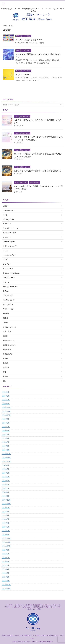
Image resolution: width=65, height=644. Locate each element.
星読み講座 (36, 605)
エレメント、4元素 (36, 43)
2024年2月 (6, 492)
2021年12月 (6, 585)
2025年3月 (6, 442)
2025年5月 (6, 434)
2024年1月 (6, 496)
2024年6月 (6, 477)
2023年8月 (6, 512)
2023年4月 (6, 523)
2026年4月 (6, 392)
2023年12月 (6, 500)
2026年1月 (6, 404)
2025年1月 (6, 450)
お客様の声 (17, 607)
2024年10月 (6, 461)
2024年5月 (6, 481)
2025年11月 (6, 411)
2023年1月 (6, 535)
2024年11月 (6, 458)
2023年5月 (6, 519)
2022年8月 (6, 554)
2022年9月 (6, 550)
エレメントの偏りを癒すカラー (29, 40)
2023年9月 (6, 508)
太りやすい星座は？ (24, 75)
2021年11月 (6, 589)
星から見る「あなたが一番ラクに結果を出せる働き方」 (38, 171)
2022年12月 (6, 538)
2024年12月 (6, 454)
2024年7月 (6, 473)
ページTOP (9, 605)
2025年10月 (6, 415)
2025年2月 (6, 446)
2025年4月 (6, 438)
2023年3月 (6, 527)
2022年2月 (6, 577)
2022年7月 (6, 558)
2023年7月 (6, 515)
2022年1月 (6, 581)
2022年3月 (6, 573)
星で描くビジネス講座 (34, 609)
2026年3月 (6, 396)
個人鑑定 (28, 605)
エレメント (33, 60)
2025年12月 (6, 408)
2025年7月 (6, 427)
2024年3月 (6, 488)
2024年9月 (6, 465)
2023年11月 (6, 504)
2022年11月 (6, 542)
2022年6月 (6, 562)
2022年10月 (6, 546)
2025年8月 (6, 423)
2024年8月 (6, 469)
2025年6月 (6, 431)
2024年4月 (6, 485)
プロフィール (19, 605)
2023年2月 (6, 531)
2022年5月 (6, 565)
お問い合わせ (26, 607)
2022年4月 (6, 569)
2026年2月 (6, 400)
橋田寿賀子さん (43, 63)
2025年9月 (6, 419)
